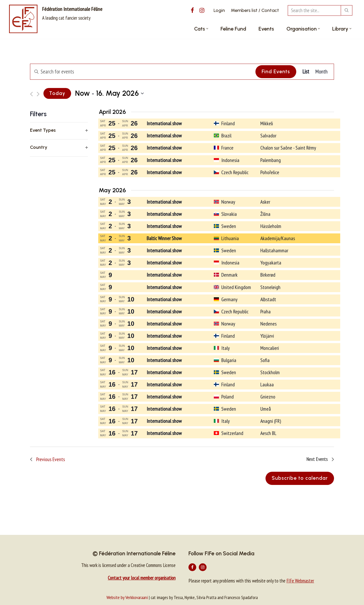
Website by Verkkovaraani (127, 597)
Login (219, 10)
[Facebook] (192, 10)
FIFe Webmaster (300, 581)
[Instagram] (202, 10)
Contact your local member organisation (142, 578)
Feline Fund (233, 29)
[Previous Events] (31, 94)
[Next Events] (38, 94)
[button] (207, 29)
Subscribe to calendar (300, 478)
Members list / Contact (255, 10)
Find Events (276, 72)
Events (266, 29)
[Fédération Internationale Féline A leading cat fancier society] (56, 19)
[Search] (314, 10)
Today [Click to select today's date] (57, 93)
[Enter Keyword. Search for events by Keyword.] (142, 72)
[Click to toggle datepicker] (109, 93)
